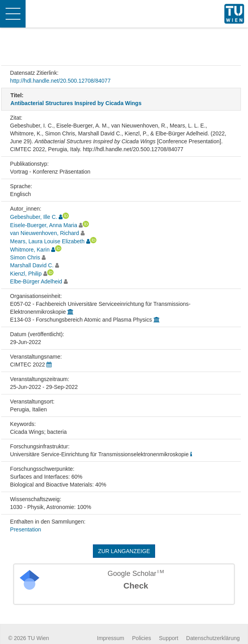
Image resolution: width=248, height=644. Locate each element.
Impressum (110, 638)
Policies (142, 638)
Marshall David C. (32, 265)
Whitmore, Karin (30, 250)
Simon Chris (25, 257)
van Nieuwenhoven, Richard (45, 233)
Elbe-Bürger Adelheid (36, 281)
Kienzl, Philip (26, 274)
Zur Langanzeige (124, 551)
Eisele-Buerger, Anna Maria (44, 225)
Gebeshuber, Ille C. (34, 217)
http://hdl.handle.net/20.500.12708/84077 (60, 81)
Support (169, 638)
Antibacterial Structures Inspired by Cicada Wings (76, 103)
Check (136, 586)
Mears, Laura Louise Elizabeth (47, 241)
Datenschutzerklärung (213, 638)
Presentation (26, 529)
